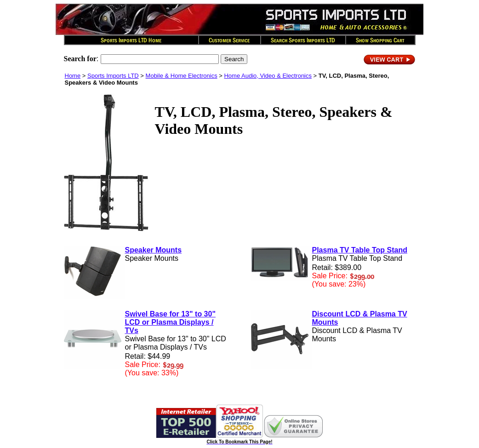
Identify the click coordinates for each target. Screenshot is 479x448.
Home (73, 76)
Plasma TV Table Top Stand (360, 250)
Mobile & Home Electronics (182, 76)
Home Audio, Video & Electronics (268, 76)
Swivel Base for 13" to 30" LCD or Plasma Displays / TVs (170, 322)
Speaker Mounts (154, 250)
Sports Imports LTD (113, 76)
